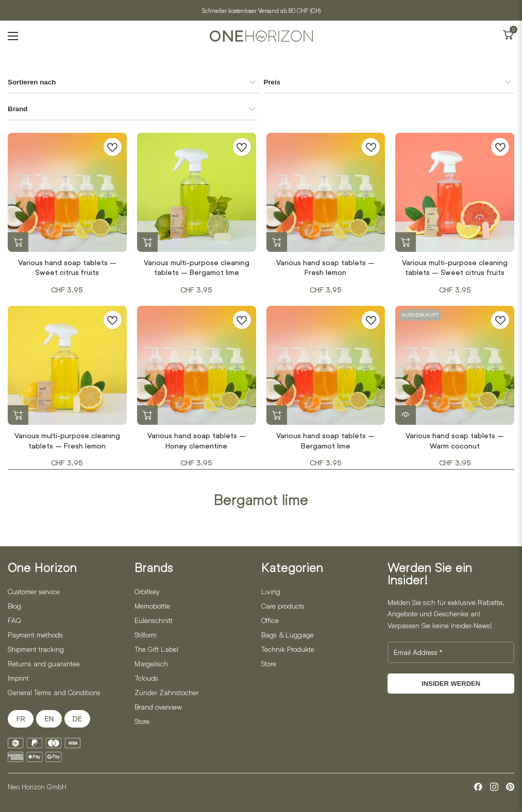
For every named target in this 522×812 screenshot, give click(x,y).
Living (271, 591)
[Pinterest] (510, 787)
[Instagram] (494, 787)
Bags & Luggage (288, 635)
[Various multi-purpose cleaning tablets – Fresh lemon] (67, 365)
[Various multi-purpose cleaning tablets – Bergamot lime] (197, 192)
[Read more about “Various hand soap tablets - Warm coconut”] (406, 416)
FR (21, 719)
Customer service (34, 591)
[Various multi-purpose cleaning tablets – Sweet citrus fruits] (455, 192)
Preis (272, 82)
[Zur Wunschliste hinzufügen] (113, 147)
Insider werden (451, 684)
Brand (18, 109)
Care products (283, 606)
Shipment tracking (36, 649)
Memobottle (152, 606)
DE (77, 719)
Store (142, 721)
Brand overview (158, 707)
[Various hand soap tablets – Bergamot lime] (326, 365)
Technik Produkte (288, 649)
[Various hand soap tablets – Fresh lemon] (326, 192)
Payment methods (35, 635)
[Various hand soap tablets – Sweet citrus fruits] (67, 192)
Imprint (18, 678)
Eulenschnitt (154, 620)
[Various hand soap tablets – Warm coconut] (455, 365)
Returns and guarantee (44, 663)
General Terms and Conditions (54, 692)
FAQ (14, 620)
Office (270, 620)
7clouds (146, 678)
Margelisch (151, 663)
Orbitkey (147, 591)
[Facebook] (478, 787)
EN (49, 719)
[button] (18, 243)
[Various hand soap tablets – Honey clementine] (197, 365)
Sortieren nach (32, 82)
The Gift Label (156, 649)
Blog (14, 606)
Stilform (146, 635)
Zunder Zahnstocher (166, 692)
